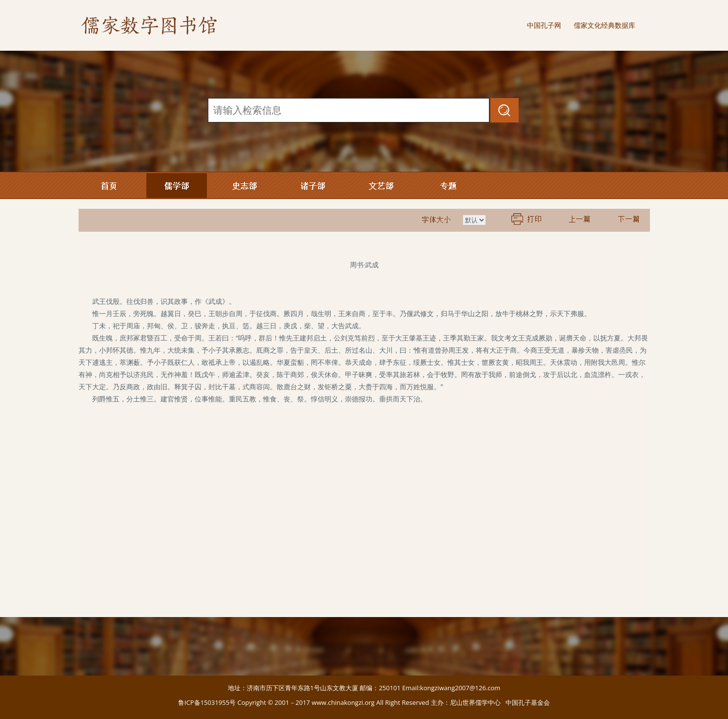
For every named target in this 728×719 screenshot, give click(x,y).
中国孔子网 (544, 25)
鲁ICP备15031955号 (207, 702)
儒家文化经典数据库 (605, 25)
